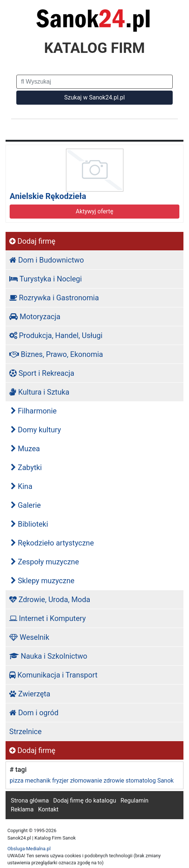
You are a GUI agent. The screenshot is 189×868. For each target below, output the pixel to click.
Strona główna (30, 801)
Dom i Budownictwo (47, 260)
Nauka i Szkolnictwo (48, 656)
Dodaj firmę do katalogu (85, 801)
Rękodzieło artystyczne (52, 543)
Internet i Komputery (47, 618)
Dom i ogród (34, 713)
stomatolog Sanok (150, 781)
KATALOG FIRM (94, 48)
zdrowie (114, 781)
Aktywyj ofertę (94, 211)
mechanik (38, 781)
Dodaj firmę (32, 241)
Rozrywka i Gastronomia (54, 298)
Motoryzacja (35, 317)
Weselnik (29, 637)
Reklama (22, 809)
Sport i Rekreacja (42, 373)
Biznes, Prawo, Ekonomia (56, 354)
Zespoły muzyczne (45, 562)
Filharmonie (34, 411)
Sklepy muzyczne (43, 581)
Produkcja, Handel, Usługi (56, 335)
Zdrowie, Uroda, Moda (50, 600)
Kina (21, 486)
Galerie (26, 505)
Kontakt (48, 809)
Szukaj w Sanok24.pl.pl (94, 97)
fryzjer (60, 781)
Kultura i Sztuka (39, 392)
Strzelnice (25, 732)
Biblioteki (29, 524)
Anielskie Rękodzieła (48, 196)
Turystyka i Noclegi (46, 279)
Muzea (25, 449)
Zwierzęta (30, 694)
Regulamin (135, 801)
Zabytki (26, 467)
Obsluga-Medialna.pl (29, 849)
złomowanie (86, 781)
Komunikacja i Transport (53, 675)
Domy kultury (36, 430)
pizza (16, 781)
